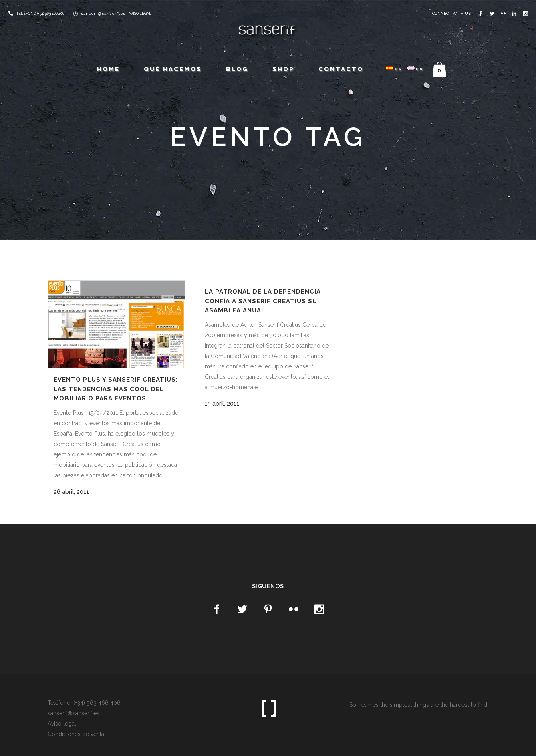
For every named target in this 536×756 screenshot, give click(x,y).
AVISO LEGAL (140, 14)
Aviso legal (62, 724)
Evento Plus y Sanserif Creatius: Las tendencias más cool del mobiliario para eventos (116, 389)
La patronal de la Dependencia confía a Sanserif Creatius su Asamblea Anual (263, 301)
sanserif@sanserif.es (103, 13)
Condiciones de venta (76, 734)
